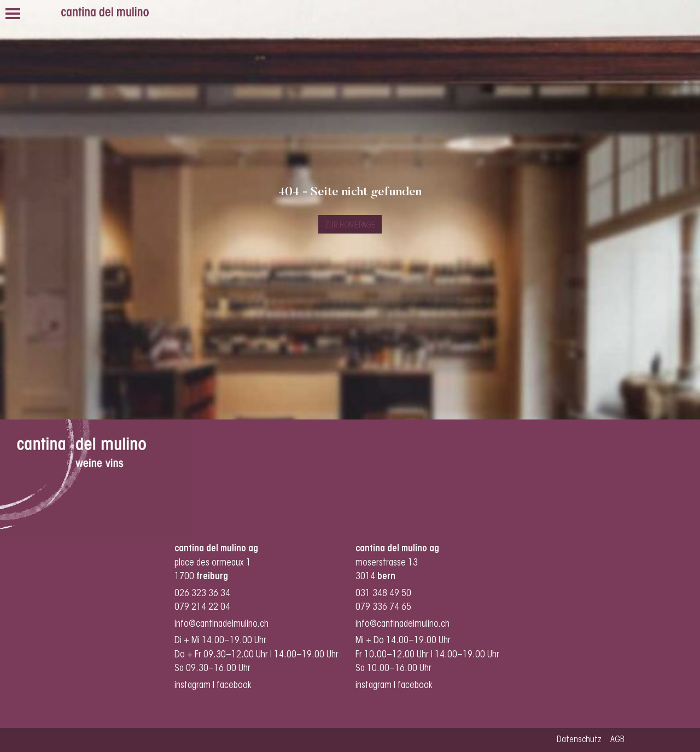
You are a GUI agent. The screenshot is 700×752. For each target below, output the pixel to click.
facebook (235, 686)
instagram (192, 686)
